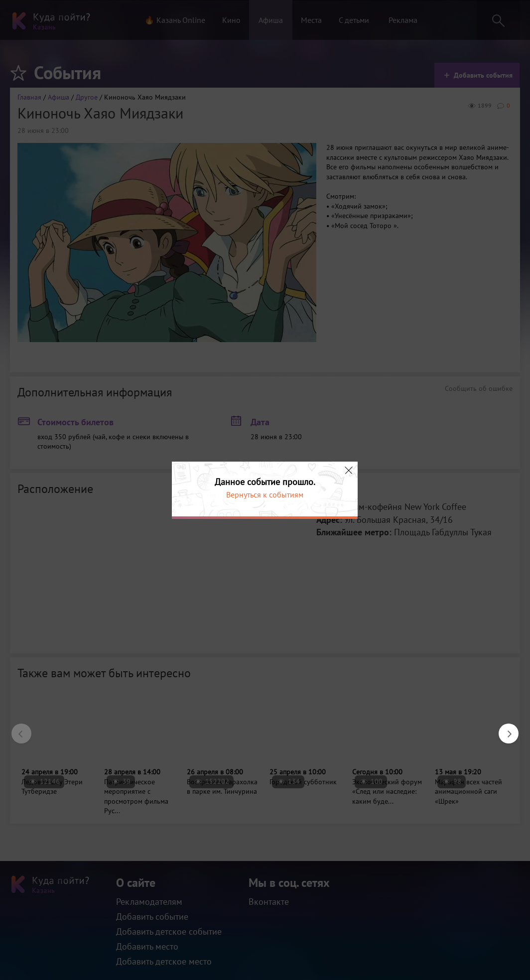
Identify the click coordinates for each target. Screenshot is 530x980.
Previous (16, 729)
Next (504, 729)
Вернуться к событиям (265, 494)
